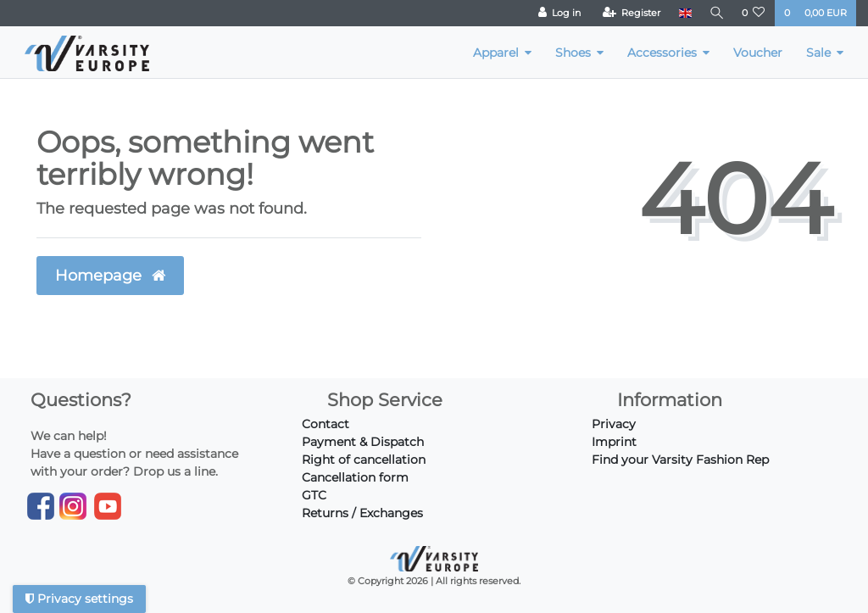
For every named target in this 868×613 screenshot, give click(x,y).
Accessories (662, 53)
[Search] (715, 13)
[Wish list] (754, 13)
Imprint (614, 442)
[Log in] (556, 13)
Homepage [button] (110, 275)
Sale (818, 53)
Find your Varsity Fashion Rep (680, 460)
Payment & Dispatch (363, 442)
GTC (314, 495)
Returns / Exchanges (362, 513)
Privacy (614, 424)
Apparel (496, 53)
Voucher (758, 53)
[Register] (629, 13)
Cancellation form (355, 477)
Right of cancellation (364, 460)
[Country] (682, 13)
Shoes (573, 53)
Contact (325, 424)
